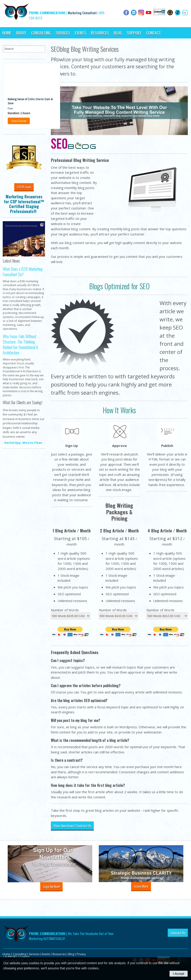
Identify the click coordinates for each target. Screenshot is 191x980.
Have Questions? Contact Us (72, 826)
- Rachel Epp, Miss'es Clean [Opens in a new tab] (22, 443)
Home (7, 33)
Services (63, 33)
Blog (118, 33)
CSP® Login (24, 187)
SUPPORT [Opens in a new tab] (134, 33)
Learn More (141, 886)
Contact (154, 33)
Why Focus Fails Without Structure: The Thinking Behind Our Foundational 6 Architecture (20, 345)
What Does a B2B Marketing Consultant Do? (23, 272)
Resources (100, 33)
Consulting (41, 33)
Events (80, 33)
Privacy (81, 954)
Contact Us (178, 933)
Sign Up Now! (51, 886)
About (21, 33)
